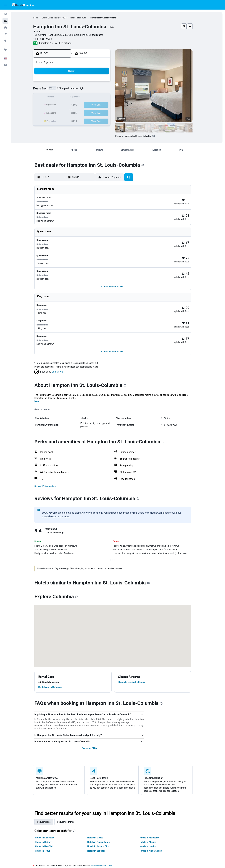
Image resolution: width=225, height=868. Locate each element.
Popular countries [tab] (71, 792)
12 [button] (85, 98)
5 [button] (85, 90)
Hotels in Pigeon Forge (104, 812)
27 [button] (92, 113)
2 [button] (62, 90)
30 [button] (62, 120)
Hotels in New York (49, 816)
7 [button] (100, 90)
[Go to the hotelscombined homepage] (23, 5)
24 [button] (70, 113)
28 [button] (100, 113)
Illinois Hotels (81, 18)
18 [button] (77, 105)
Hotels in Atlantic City (103, 816)
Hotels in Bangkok (101, 820)
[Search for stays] (5, 21)
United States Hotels (56, 18)
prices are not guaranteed (106, 835)
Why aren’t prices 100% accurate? (120, 855)
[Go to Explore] (5, 41)
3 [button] (70, 90)
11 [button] (77, 98)
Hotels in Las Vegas (50, 807)
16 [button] (62, 105)
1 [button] (107, 82)
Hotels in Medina (153, 812)
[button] (5, 5)
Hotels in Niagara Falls (156, 820)
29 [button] (107, 113)
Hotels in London (153, 816)
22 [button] (107, 105)
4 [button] (77, 90)
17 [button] (70, 105)
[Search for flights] (5, 14)
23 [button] (62, 113)
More (42, 371)
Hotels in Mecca (100, 807)
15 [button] (107, 98)
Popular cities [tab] (49, 792)
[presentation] (159, 136)
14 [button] (100, 98)
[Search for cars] (5, 28)
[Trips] (5, 50)
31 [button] (70, 120)
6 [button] (92, 90)
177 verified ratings (66, 43)
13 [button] (92, 98)
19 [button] (85, 105)
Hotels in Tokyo (48, 820)
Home (41, 18)
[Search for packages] (5, 34)
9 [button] (62, 98)
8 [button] (107, 90)
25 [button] (77, 113)
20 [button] (92, 105)
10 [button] (70, 98)
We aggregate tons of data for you (120, 850)
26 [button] (85, 113)
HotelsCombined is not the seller (120, 844)
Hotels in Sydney (48, 812)
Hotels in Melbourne (155, 807)
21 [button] (100, 105)
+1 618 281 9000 (48, 39)
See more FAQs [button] (94, 718)
